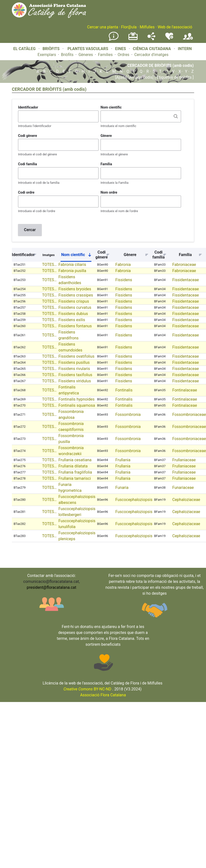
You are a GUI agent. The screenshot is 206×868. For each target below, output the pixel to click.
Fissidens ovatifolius (76, 356)
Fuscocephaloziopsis (134, 500)
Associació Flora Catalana (103, 695)
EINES (121, 49)
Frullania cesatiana (75, 460)
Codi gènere (28, 136)
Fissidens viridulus (74, 381)
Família (106, 164)
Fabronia (123, 265)
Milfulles (147, 27)
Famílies (105, 55)
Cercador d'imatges (151, 55)
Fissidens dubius (73, 314)
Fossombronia (128, 415)
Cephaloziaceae (186, 500)
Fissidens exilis (72, 320)
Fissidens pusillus (74, 362)
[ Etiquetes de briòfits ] (174, 77)
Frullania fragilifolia (75, 472)
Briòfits (67, 55)
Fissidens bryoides (75, 289)
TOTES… (50, 265)
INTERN (185, 49)
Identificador (28, 107)
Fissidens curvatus (75, 307)
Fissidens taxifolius (75, 375)
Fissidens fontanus (75, 326)
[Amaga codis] (141, 77)
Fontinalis (124, 390)
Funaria (122, 488)
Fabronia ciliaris (72, 265)
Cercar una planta (103, 27)
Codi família (28, 164)
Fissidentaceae (185, 280)
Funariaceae (183, 488)
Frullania (123, 460)
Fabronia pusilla (72, 271)
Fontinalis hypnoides (76, 399)
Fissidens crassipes (76, 295)
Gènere (106, 136)
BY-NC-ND (87, 689)
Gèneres (86, 55)
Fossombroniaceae (189, 415)
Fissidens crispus (74, 301)
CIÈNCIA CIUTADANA (152, 49)
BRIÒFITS (51, 49)
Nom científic (111, 107)
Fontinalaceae (185, 390)
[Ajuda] (121, 77)
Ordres (123, 55)
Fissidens (124, 280)
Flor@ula (129, 27)
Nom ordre (109, 192)
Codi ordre (26, 192)
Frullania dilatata (73, 466)
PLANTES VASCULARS (88, 49)
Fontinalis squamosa (77, 405)
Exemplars (47, 55)
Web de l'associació (175, 27)
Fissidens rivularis (74, 369)
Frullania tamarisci (74, 478)
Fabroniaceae (184, 265)
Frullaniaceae (184, 460)
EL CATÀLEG (24, 49)
